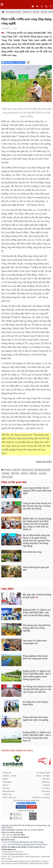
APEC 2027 (15, 473)
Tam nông (45, 791)
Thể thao (6, 788)
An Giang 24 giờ (13, 12)
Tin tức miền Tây (9, 797)
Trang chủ (7, 773)
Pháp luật (46, 782)
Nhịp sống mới (8, 791)
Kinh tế (5, 779)
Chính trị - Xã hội (31, 12)
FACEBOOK (21, 807)
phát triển (16, 470)
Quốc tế (5, 785)
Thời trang (7, 794)
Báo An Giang (7, 477)
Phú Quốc (33, 473)
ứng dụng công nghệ (42, 470)
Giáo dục (46, 779)
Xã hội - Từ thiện (43, 776)
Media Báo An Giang (41, 797)
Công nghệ (7, 782)
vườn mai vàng (27, 470)
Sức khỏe (46, 788)
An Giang (6, 473)
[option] (26, 761)
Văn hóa (46, 785)
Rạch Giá (25, 473)
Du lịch (47, 794)
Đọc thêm (8, 589)
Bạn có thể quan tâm (15, 482)
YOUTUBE (32, 807)
